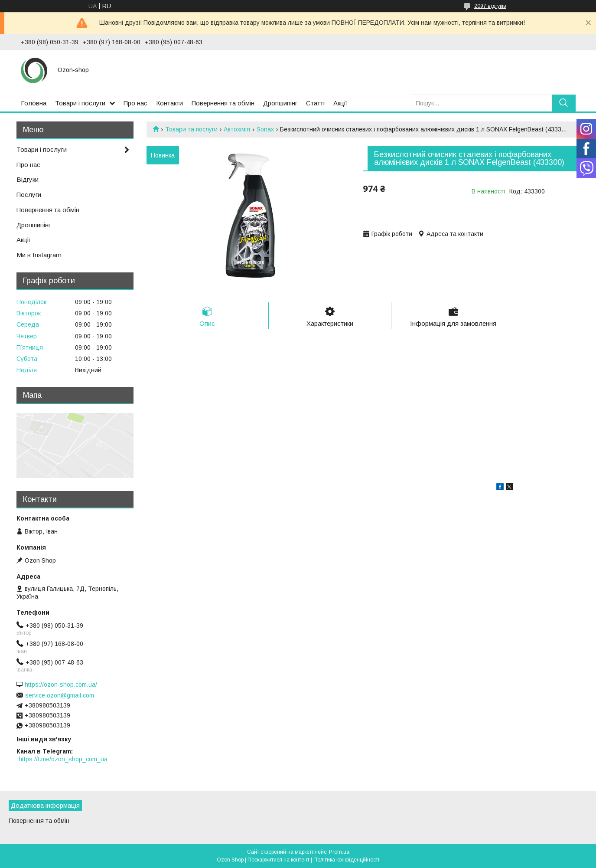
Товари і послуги (80, 103)
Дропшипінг (280, 103)
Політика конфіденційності (346, 860)
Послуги (29, 195)
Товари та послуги (191, 129)
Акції (340, 103)
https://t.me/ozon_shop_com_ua (63, 759)
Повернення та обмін (223, 103)
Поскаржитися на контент (278, 860)
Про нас (135, 103)
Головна (34, 103)
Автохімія (237, 129)
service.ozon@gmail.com (60, 695)
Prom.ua (339, 852)
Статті (315, 103)
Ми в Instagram (39, 255)
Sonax (265, 129)
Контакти (169, 103)
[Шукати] (564, 103)
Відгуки (28, 179)
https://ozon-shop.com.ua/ (61, 685)
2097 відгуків (490, 6)
